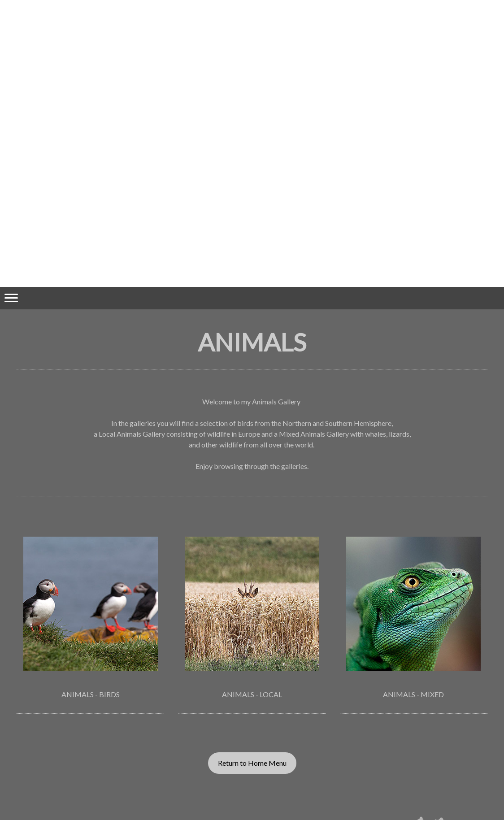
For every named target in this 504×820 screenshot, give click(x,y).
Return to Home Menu (252, 763)
